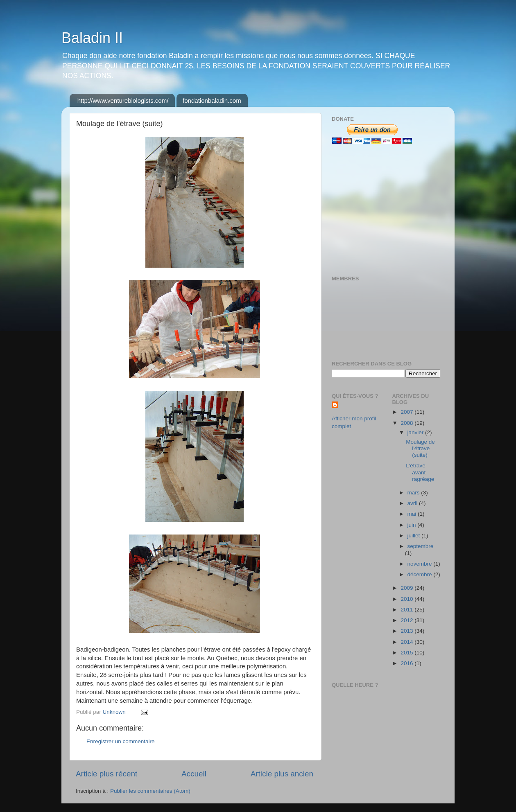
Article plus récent (106, 774)
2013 (407, 631)
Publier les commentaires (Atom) (150, 791)
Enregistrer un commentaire (121, 741)
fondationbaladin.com (212, 100)
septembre (421, 546)
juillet (415, 536)
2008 (407, 423)
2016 (407, 663)
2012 (407, 620)
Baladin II (92, 38)
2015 (407, 653)
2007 (407, 412)
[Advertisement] (383, 210)
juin (413, 525)
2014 (407, 642)
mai (413, 514)
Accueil (194, 774)
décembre (421, 574)
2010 (407, 599)
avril (413, 503)
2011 (407, 610)
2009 (407, 588)
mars (414, 493)
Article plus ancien (282, 774)
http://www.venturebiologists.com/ (123, 100)
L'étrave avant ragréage (420, 472)
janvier (416, 432)
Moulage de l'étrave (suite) (420, 448)
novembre (421, 564)
